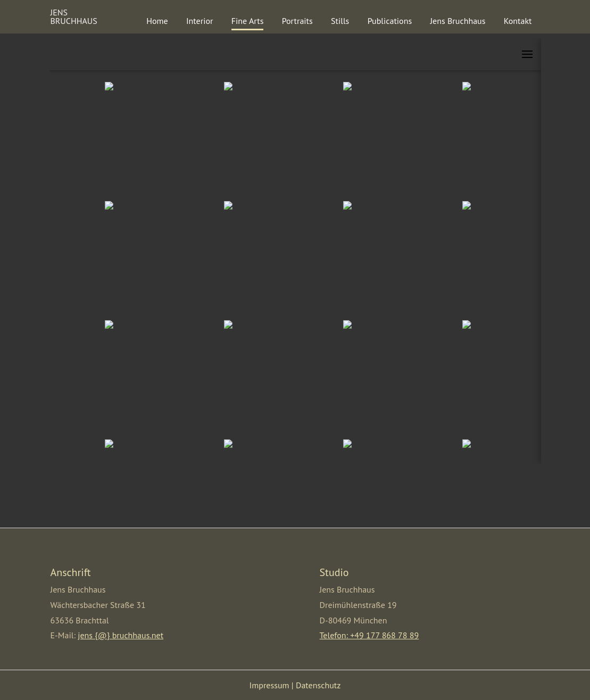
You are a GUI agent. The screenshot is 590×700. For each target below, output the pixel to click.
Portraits (297, 21)
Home (157, 21)
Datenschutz (318, 685)
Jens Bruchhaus (458, 21)
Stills (340, 21)
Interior (200, 21)
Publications (390, 21)
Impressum (269, 685)
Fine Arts (248, 21)
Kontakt (518, 21)
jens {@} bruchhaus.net (121, 635)
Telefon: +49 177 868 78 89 (369, 635)
